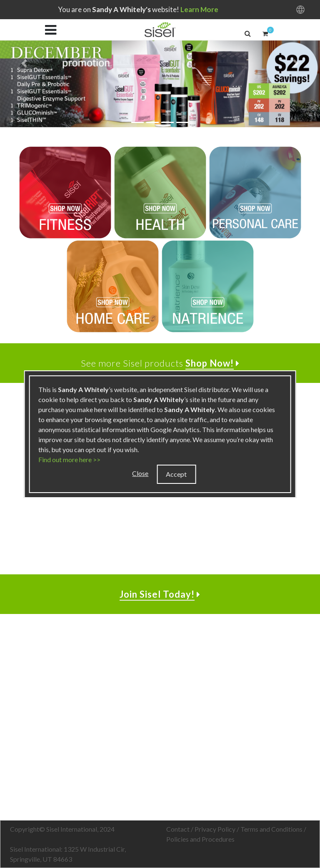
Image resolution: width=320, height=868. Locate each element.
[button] (248, 33)
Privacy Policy (215, 829)
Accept (176, 474)
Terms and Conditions (271, 829)
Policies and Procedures (200, 839)
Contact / (180, 829)
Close (140, 473)
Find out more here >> (69, 459)
